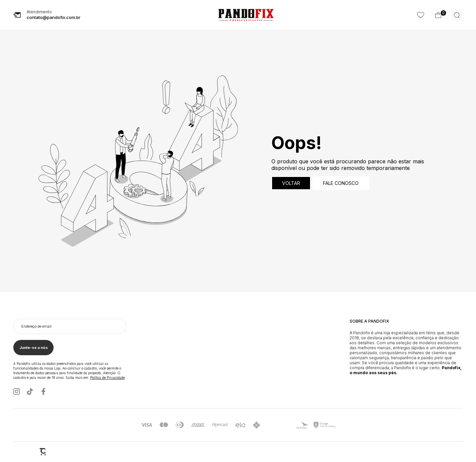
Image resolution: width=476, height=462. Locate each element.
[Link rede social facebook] (43, 392)
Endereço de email (36, 327)
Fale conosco (341, 183)
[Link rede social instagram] (17, 392)
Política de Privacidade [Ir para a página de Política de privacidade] (107, 378)
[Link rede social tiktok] (30, 392)
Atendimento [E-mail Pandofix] (54, 16)
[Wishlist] (439, 15)
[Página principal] (246, 15)
